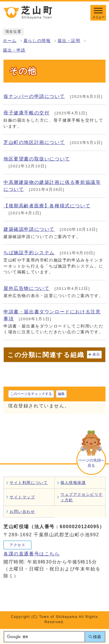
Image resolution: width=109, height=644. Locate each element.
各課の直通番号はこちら (32, 554)
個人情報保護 (73, 483)
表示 (96, 354)
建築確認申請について (29, 229)
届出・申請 (14, 50)
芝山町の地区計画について (34, 142)
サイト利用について (29, 483)
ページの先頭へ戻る (91, 463)
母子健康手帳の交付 (26, 113)
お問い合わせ (22, 512)
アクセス (17, 545)
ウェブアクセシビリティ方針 (82, 497)
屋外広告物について (26, 288)
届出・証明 (69, 41)
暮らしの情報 (37, 41)
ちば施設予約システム (29, 253)
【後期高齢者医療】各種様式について (47, 206)
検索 (97, 637)
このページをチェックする (31, 394)
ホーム (10, 41)
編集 (61, 394)
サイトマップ (22, 497)
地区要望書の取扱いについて (37, 159)
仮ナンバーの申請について (34, 96)
